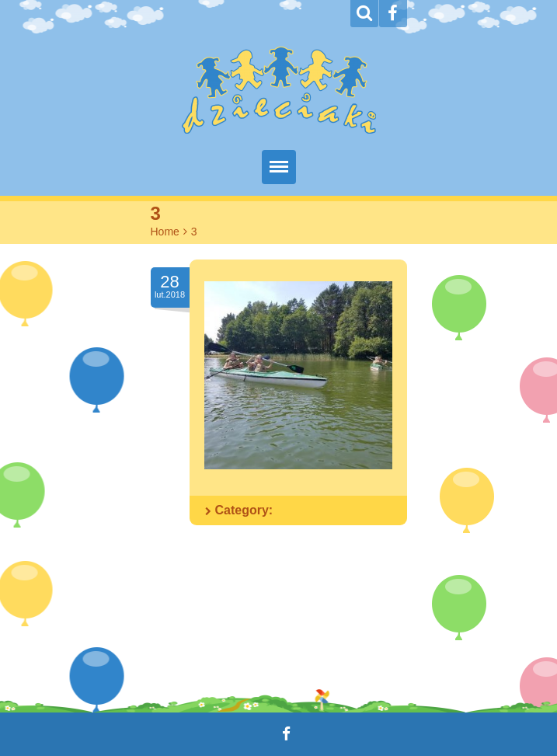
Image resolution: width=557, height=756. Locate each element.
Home (165, 232)
